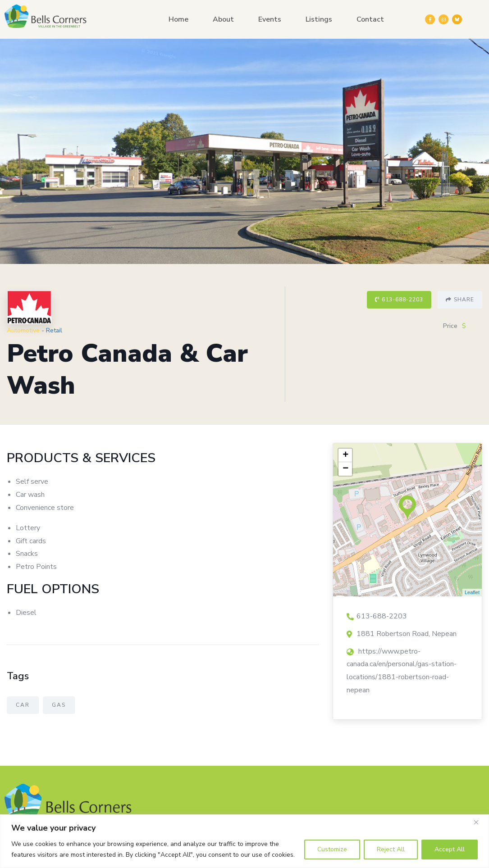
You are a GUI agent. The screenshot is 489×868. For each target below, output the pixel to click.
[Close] (480, 822)
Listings (319, 19)
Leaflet (472, 592)
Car (23, 705)
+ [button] (345, 455)
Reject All (391, 849)
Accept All (450, 849)
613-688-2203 (399, 300)
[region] (244, 841)
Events (270, 19)
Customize (332, 849)
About (223, 19)
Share (460, 300)
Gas (59, 705)
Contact (370, 19)
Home (178, 19)
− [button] (345, 469)
